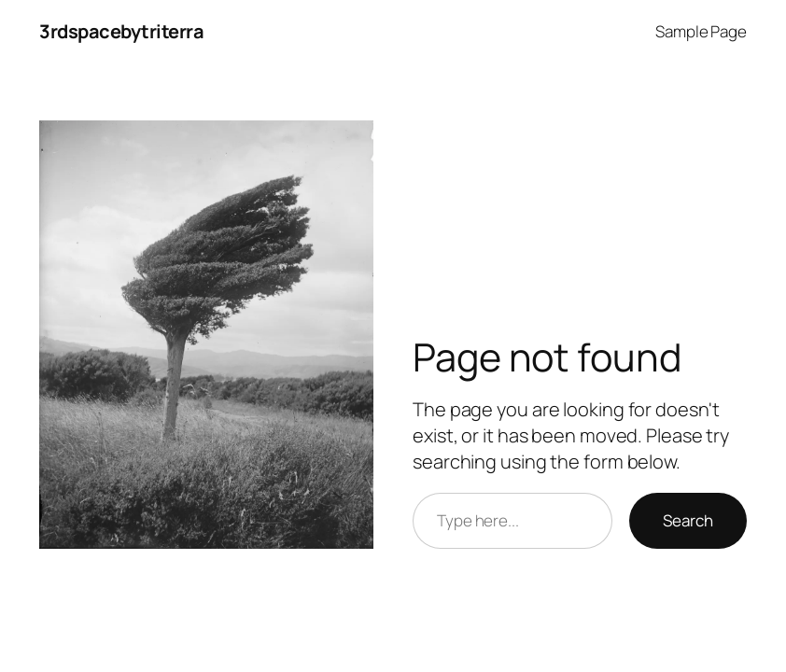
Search (688, 520)
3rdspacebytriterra (121, 31)
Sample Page (701, 31)
